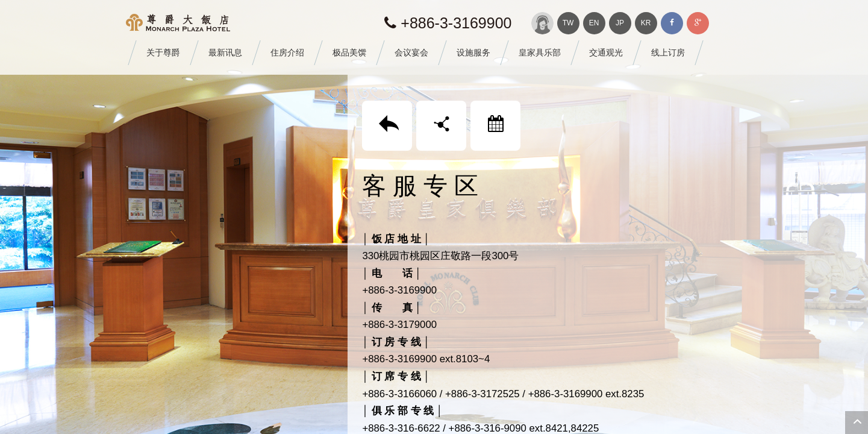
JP (620, 23)
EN (594, 23)
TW (568, 23)
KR (646, 23)
